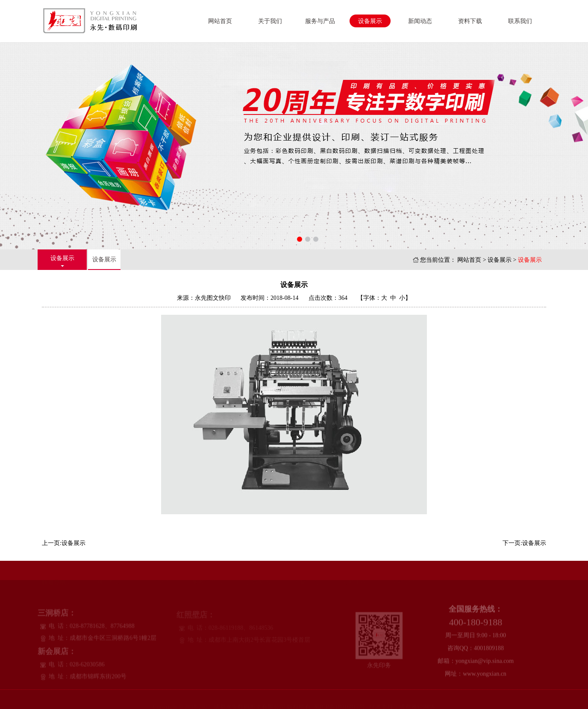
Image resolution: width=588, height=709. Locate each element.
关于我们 (270, 21)
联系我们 (520, 21)
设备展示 (370, 21)
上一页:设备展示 (64, 543)
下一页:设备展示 (524, 543)
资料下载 (470, 21)
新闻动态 (420, 21)
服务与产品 (320, 21)
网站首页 (220, 21)
